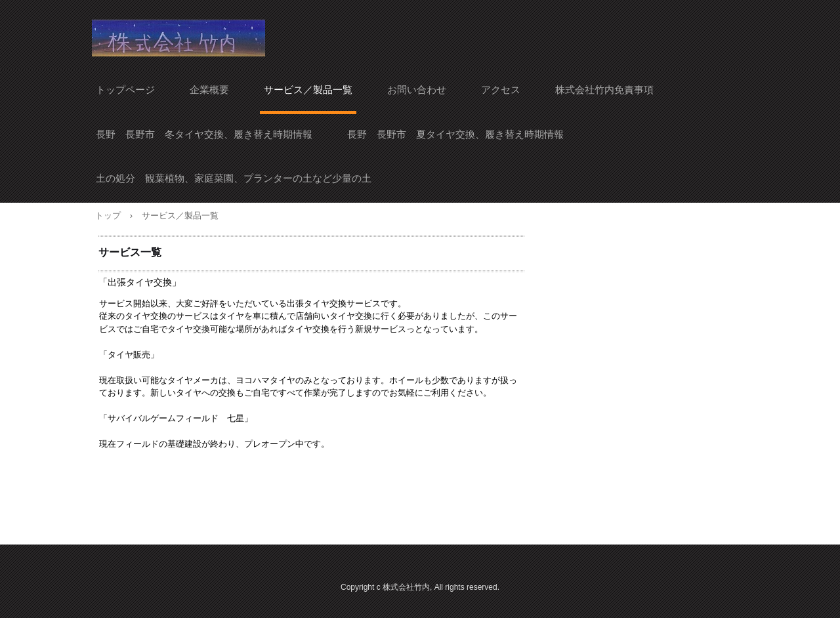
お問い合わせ (417, 90)
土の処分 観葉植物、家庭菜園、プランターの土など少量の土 (234, 178)
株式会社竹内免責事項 (604, 90)
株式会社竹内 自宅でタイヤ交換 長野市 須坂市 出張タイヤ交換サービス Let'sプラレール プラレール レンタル (179, 38)
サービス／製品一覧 (308, 90)
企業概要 (209, 90)
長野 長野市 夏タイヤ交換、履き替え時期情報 (455, 134)
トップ (108, 216)
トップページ (125, 90)
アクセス (501, 90)
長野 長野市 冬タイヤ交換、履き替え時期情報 (204, 134)
